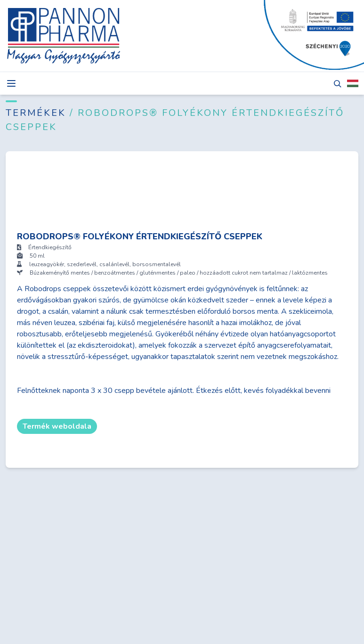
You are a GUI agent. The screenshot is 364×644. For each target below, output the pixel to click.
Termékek (38, 113)
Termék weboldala (57, 426)
